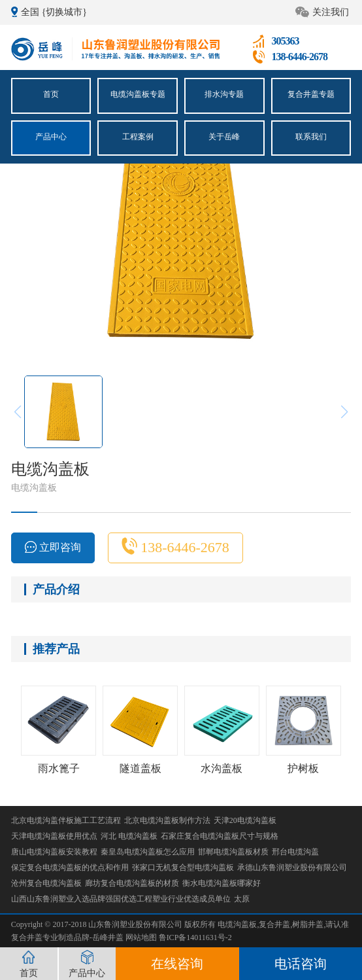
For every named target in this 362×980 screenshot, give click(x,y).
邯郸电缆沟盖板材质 (233, 852)
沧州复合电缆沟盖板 (46, 883)
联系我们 (311, 136)
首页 (51, 94)
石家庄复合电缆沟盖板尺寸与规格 (220, 836)
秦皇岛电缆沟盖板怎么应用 (148, 852)
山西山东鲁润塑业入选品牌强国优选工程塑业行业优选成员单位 (121, 899)
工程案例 (138, 136)
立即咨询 (53, 547)
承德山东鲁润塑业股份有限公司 (292, 867)
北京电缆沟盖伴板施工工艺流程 (66, 820)
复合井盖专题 (311, 94)
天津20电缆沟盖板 (245, 820)
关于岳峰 (224, 136)
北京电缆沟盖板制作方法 (167, 820)
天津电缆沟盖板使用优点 (54, 836)
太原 (242, 899)
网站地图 (142, 937)
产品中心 (51, 136)
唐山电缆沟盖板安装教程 (54, 852)
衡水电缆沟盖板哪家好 (222, 883)
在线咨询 (177, 964)
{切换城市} (64, 12)
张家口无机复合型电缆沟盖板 (183, 867)
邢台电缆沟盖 (295, 852)
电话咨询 (301, 964)
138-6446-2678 (175, 546)
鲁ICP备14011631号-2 (195, 937)
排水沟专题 (224, 94)
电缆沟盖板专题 (138, 94)
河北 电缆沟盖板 (129, 836)
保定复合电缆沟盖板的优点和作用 (70, 867)
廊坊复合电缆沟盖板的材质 (132, 883)
